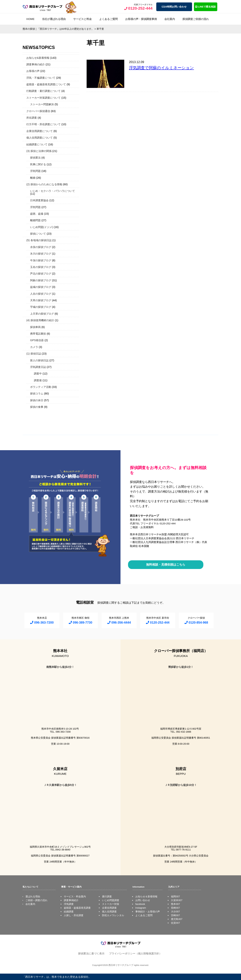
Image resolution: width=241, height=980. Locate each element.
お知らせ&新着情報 (38, 58)
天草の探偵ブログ (41, 300)
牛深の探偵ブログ (41, 260)
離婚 (33, 178)
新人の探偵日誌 (39, 360)
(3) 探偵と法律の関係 (39, 151)
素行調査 (107, 896)
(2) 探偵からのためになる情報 (44, 184)
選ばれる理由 (33, 896)
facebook (140, 904)
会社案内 (170, 19)
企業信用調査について (40, 131)
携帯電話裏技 (38, 334)
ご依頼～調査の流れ (36, 900)
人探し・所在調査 (74, 915)
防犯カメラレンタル (113, 915)
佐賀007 (175, 923)
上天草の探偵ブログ (42, 314)
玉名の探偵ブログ (41, 267)
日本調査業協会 (39, 200)
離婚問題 (35, 220)
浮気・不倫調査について (41, 78)
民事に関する (38, 164)
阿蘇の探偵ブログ (41, 280)
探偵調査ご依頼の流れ (196, 19)
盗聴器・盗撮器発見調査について (46, 84)
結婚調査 (69, 912)
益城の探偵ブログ (41, 287)
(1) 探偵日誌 (34, 354)
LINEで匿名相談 (206, 7)
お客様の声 (33, 71)
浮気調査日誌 (38, 367)
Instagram (141, 908)
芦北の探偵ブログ (41, 274)
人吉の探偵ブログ (41, 294)
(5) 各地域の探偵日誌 (39, 240)
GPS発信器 (37, 340)
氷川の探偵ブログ (41, 254)
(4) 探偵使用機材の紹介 (40, 320)
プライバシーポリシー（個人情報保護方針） (135, 953)
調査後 (38, 380)
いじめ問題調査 (111, 900)
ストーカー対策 (111, 904)
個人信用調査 (109, 912)
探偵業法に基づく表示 (91, 953)
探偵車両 (35, 327)
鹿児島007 (177, 919)
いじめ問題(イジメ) (42, 227)
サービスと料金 (82, 19)
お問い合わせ (143, 900)
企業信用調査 (109, 908)
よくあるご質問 (108, 19)
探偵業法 (35, 158)
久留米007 (177, 900)
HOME (30, 19)
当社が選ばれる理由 (54, 19)
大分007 (175, 912)
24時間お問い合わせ (174, 7)
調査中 (38, 374)
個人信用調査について (40, 138)
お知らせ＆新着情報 (146, 896)
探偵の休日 (37, 400)
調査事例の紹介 (36, 64)
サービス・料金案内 (75, 896)
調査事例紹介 (71, 900)
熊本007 (175, 904)
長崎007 (175, 908)
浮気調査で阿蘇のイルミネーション (161, 68)
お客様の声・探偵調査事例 (141, 19)
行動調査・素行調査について (43, 91)
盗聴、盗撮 (37, 214)
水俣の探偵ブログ (41, 247)
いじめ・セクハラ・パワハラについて (53, 191)
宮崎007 (175, 915)
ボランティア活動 (41, 387)
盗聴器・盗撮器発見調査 (77, 908)
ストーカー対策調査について (43, 98)
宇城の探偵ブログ (41, 307)
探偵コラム (37, 394)
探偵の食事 (37, 407)
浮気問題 (35, 171)
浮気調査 (69, 904)
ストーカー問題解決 (42, 104)
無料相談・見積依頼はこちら (166, 565)
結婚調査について (37, 144)
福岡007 (175, 896)
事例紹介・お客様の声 (148, 912)
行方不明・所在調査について (43, 124)
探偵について (38, 234)
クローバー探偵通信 (38, 111)
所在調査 (32, 118)
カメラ (34, 347)
